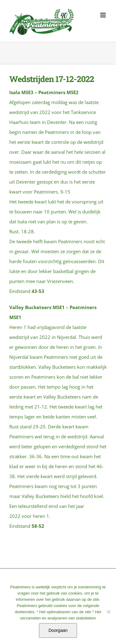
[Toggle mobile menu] (103, 15)
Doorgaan (58, 630)
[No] (108, 612)
